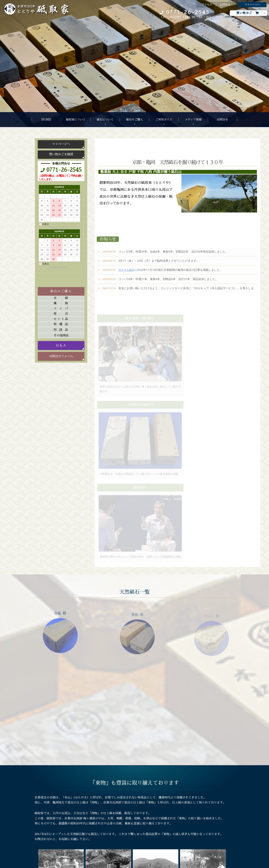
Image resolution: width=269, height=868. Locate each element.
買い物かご (248, 13)
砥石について (105, 120)
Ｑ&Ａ (83, 824)
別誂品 (61, 330)
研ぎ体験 (84, 830)
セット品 (61, 319)
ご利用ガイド (164, 120)
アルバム (127, 812)
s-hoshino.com (153, 864)
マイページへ (252, 5)
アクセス (207, 5)
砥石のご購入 (134, 120)
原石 (61, 314)
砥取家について (76, 120)
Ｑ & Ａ (61, 346)
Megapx (124, 864)
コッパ (61, 309)
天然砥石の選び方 (90, 818)
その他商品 (61, 335)
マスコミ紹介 (130, 824)
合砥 (61, 298)
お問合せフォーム (61, 356)
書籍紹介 (127, 830)
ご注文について (88, 812)
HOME (46, 120)
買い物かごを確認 (61, 154)
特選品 (61, 324)
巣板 (61, 303)
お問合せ (225, 5)
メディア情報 (193, 120)
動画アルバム (130, 818)
